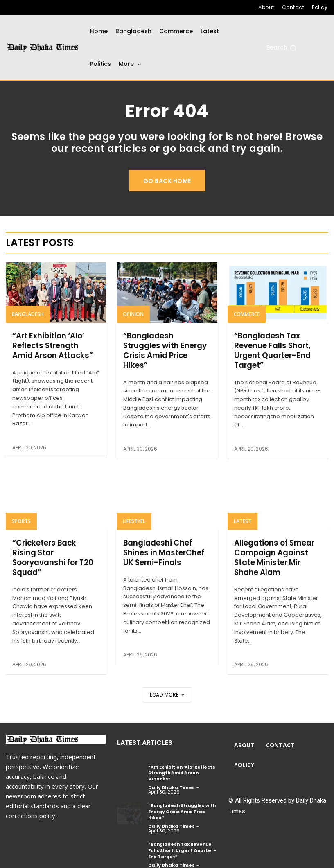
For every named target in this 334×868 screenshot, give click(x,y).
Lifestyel (134, 520)
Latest (243, 520)
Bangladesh (28, 314)
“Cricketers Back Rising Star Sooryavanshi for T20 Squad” (56, 551)
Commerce (247, 314)
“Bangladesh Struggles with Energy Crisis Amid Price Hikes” (165, 350)
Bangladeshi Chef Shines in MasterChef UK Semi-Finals (163, 551)
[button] (281, 48)
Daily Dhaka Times (172, 779)
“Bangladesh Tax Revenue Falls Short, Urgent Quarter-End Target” (272, 350)
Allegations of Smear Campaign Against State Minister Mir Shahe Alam (274, 556)
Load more (167, 693)
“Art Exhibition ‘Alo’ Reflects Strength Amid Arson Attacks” (56, 345)
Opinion (133, 314)
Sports (21, 520)
